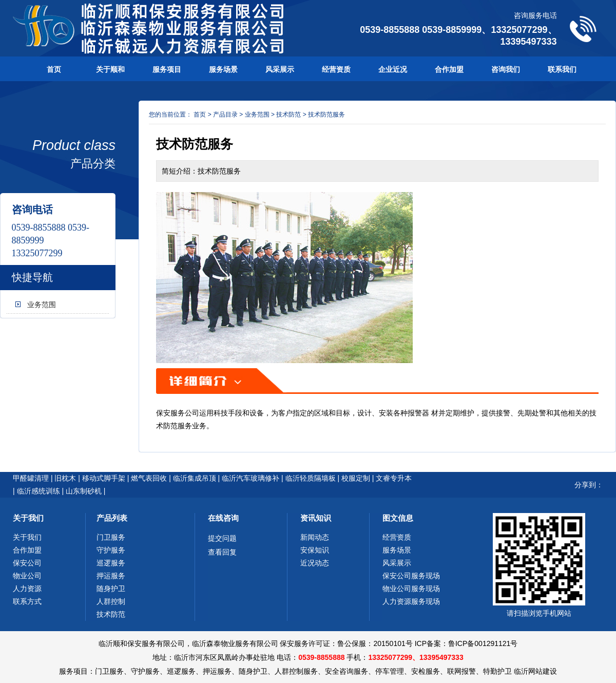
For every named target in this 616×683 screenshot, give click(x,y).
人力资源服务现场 (411, 601)
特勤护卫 (497, 671)
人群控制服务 (296, 671)
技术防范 (288, 115)
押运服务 (111, 576)
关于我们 (28, 518)
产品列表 (112, 518)
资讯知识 (316, 518)
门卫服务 (111, 537)
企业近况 (393, 69)
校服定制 (356, 478)
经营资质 (336, 69)
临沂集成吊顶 (195, 478)
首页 (54, 69)
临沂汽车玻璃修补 (251, 478)
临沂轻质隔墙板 (311, 478)
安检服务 (426, 671)
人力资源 (27, 589)
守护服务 (111, 550)
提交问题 (222, 538)
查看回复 (222, 552)
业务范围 (42, 305)
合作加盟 (449, 69)
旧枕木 (65, 478)
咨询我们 (506, 69)
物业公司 (27, 576)
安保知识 (315, 550)
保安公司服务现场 (411, 576)
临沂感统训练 (38, 491)
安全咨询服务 (346, 671)
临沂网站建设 (535, 671)
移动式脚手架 (104, 478)
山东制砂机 (84, 491)
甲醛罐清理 (31, 478)
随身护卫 (111, 589)
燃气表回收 (149, 478)
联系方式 (27, 601)
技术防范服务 (326, 115)
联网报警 (461, 671)
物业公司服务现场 (411, 589)
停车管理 (390, 671)
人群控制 (111, 601)
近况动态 (315, 563)
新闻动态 (315, 537)
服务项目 (167, 69)
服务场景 (223, 69)
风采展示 (280, 69)
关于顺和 (110, 69)
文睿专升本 (394, 478)
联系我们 (562, 69)
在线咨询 (223, 518)
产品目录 (225, 115)
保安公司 (27, 563)
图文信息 (398, 518)
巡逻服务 (111, 563)
